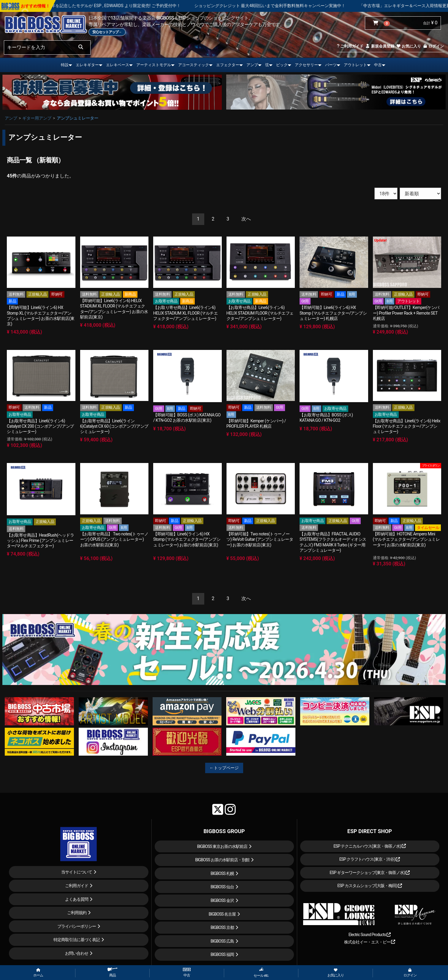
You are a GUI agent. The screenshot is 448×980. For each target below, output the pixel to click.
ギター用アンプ (37, 118)
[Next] (246, 219)
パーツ (331, 65)
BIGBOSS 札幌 (222, 873)
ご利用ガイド (350, 46)
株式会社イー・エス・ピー (370, 942)
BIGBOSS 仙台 (222, 887)
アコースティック (194, 65)
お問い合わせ (77, 953)
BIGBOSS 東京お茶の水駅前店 (222, 846)
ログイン (433, 46)
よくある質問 (77, 899)
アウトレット (355, 65)
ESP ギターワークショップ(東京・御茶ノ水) (370, 873)
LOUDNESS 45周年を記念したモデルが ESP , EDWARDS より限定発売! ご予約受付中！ (124, 6)
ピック (282, 65)
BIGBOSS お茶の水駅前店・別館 (222, 860)
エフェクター (228, 65)
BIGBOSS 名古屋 (222, 914)
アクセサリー (306, 65)
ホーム (38, 973)
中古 (378, 65)
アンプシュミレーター (77, 118)
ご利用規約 (77, 913)
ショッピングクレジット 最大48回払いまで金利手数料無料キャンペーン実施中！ (293, 6)
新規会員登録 (380, 46)
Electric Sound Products (370, 935)
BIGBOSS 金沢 (222, 900)
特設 (65, 65)
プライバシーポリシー (77, 926)
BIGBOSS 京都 (222, 927)
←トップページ (224, 768)
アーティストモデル (154, 65)
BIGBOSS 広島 (222, 941)
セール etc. (261, 972)
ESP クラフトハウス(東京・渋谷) (370, 859)
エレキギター (87, 65)
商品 (113, 972)
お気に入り (409, 46)
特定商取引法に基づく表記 (77, 940)
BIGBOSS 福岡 (222, 954)
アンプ (252, 65)
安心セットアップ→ (107, 32)
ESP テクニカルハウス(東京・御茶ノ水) (370, 846)
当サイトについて (77, 872)
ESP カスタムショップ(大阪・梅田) (370, 886)
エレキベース (118, 65)
